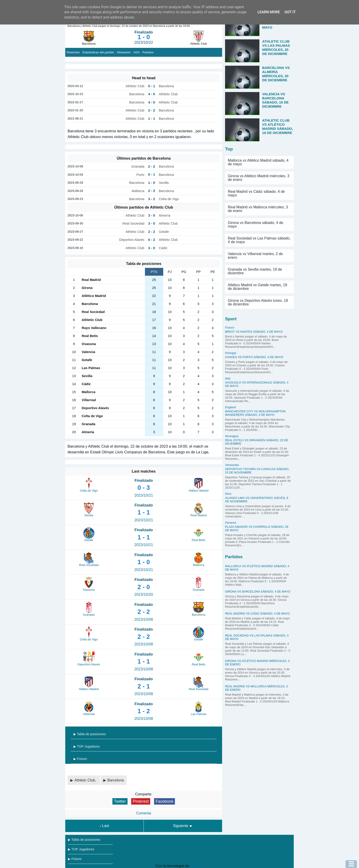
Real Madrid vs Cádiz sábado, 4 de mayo (256, 193)
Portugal (231, 353)
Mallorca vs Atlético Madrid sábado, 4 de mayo (258, 162)
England (230, 407)
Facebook (165, 801)
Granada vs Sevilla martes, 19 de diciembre (255, 271)
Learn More (269, 12)
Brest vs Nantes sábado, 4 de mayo (254, 332)
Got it (290, 12)
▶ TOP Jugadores (87, 746)
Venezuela (232, 465)
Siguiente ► (183, 826)
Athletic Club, (86, 780)
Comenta (144, 813)
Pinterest (141, 801)
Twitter (120, 801)
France (230, 328)
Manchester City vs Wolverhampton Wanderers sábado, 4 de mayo (255, 413)
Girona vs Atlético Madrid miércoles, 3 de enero (259, 178)
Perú (228, 494)
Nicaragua (232, 436)
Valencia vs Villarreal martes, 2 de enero (255, 256)
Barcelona (116, 780)
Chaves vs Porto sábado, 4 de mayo (254, 357)
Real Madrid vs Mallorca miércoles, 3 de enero (258, 209)
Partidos (148, 52)
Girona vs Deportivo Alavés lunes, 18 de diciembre (258, 302)
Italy (228, 378)
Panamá (231, 523)
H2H (137, 52)
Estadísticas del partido (98, 52)
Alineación (124, 52)
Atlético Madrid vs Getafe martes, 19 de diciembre (257, 287)
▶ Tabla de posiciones (90, 734)
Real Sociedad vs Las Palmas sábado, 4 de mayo (259, 240)
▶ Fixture (80, 759)
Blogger (196, 866)
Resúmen (73, 52)
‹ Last (104, 826)
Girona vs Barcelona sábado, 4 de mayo (256, 224)
